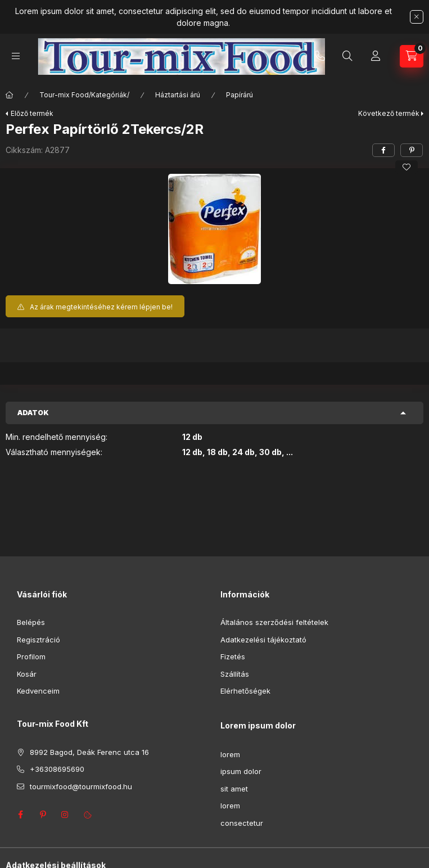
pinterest (43, 815)
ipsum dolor (241, 771)
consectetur (242, 823)
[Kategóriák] (16, 56)
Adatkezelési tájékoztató (263, 640)
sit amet (234, 789)
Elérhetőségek (245, 691)
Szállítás (235, 674)
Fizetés (233, 656)
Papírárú (240, 95)
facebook (20, 815)
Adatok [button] (33, 413)
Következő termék (389, 113)
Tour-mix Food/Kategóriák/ (84, 95)
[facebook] (383, 150)
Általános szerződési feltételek (274, 622)
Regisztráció (39, 640)
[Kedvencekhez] (407, 167)
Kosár (27, 674)
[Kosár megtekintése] (412, 56)
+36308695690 (320, 56)
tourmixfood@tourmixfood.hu (81, 786)
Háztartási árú (178, 95)
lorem (230, 754)
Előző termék (32, 113)
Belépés (31, 622)
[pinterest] (412, 150)
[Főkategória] (10, 95)
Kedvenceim (38, 691)
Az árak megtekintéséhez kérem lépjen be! (101, 307)
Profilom (31, 656)
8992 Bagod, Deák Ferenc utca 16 (89, 752)
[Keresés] (347, 56)
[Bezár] (417, 17)
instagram (65, 815)
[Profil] (376, 56)
